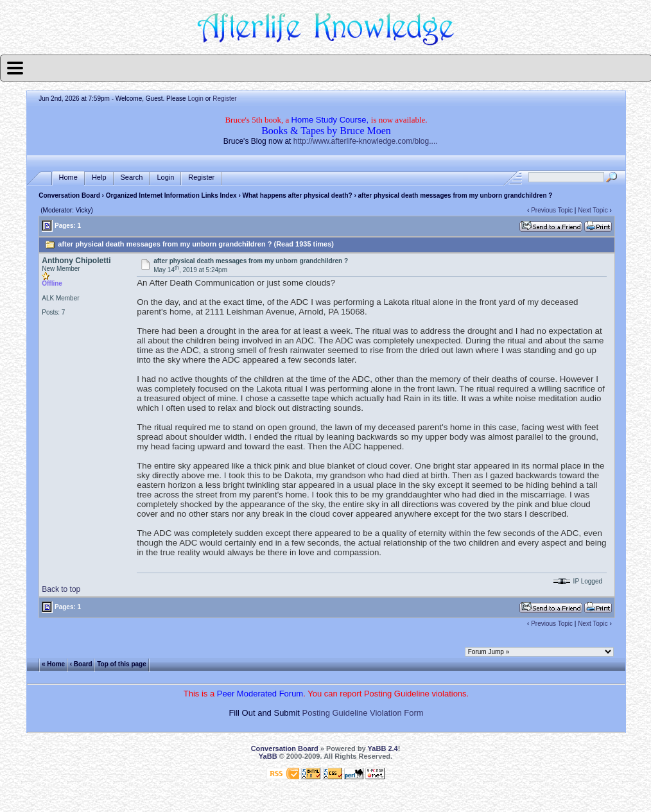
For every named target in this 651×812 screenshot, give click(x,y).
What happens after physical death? (298, 195)
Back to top (61, 589)
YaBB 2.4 (383, 748)
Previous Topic (552, 210)
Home (68, 177)
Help (99, 177)
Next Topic (593, 210)
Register (224, 99)
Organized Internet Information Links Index (171, 195)
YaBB (268, 756)
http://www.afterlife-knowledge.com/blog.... (366, 141)
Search (132, 177)
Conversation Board (69, 195)
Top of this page (121, 664)
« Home (53, 664)
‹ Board (81, 664)
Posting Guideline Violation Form (363, 713)
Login (195, 99)
